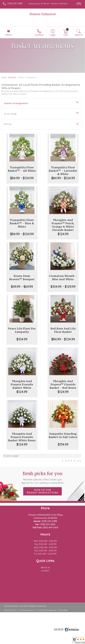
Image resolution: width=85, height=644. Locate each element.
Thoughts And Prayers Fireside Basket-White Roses (22, 437)
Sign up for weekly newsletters (42, 491)
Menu (9, 35)
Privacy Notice (27, 610)
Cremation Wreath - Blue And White (63, 278)
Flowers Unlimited (42, 14)
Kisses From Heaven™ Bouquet (22, 278)
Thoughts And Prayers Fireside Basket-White (22, 384)
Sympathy (12, 77)
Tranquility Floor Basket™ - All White (22, 169)
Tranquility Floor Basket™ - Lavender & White (63, 171)
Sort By (8, 124)
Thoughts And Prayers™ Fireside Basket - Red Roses (63, 384)
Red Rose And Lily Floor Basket (63, 330)
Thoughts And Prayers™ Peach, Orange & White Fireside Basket (63, 225)
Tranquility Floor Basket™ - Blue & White (22, 223)
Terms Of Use (10, 610)
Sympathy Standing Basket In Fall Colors (63, 435)
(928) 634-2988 (15, 3)
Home (4, 77)
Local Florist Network (46, 610)
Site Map (64, 610)
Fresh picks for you (42, 478)
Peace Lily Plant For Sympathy (22, 330)
